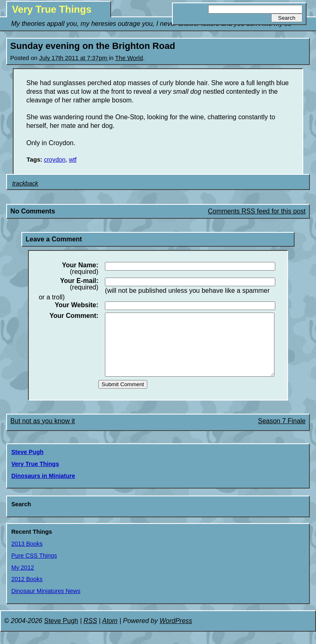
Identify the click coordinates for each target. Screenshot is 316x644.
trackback (25, 183)
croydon (55, 160)
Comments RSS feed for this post (257, 211)
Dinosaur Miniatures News (46, 603)
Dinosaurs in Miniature (43, 488)
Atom (110, 633)
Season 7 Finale (282, 433)
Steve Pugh (27, 464)
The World (129, 58)
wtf (73, 160)
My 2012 (22, 580)
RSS (90, 633)
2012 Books (27, 591)
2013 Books (27, 556)
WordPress (176, 633)
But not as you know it (43, 433)
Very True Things (52, 9)
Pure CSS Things (34, 568)
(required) (80, 269)
